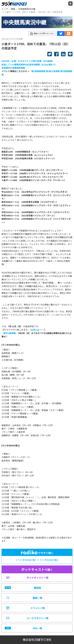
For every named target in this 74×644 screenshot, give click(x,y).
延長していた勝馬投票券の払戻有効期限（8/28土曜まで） (29, 64)
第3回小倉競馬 (53, 71)
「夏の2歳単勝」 (10, 333)
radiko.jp (35, 330)
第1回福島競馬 (38, 71)
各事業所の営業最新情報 (13, 68)
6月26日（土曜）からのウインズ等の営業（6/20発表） (28, 61)
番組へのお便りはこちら (42, 34)
